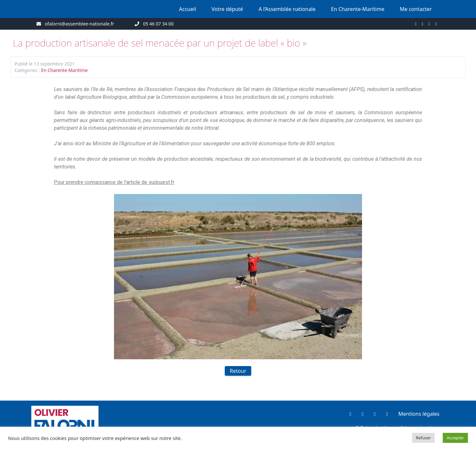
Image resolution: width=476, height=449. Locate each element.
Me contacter (416, 9)
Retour (238, 371)
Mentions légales (419, 414)
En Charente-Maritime (358, 9)
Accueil (187, 9)
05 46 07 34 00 (158, 24)
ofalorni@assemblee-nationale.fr (80, 24)
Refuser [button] (424, 438)
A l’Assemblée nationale (287, 9)
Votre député (227, 9)
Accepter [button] (455, 438)
